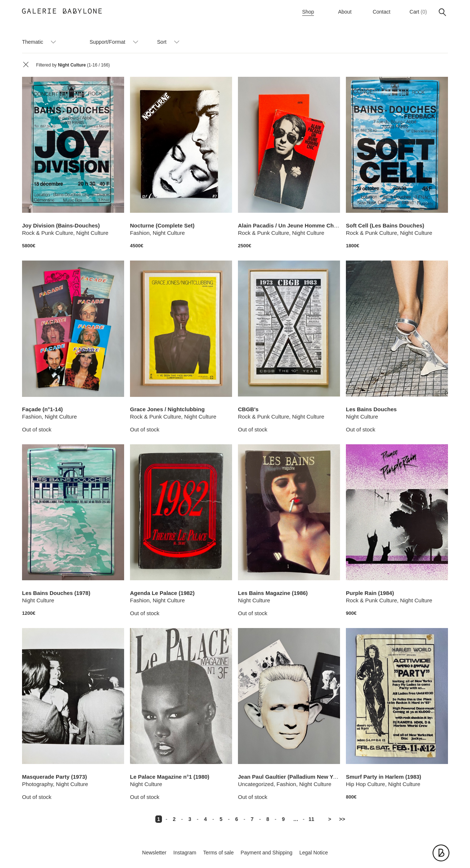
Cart (414, 12)
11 (311, 819)
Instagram (185, 853)
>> (342, 819)
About (345, 12)
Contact (382, 12)
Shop (308, 12)
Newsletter (154, 853)
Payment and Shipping (266, 853)
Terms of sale (218, 853)
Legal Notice (314, 853)
